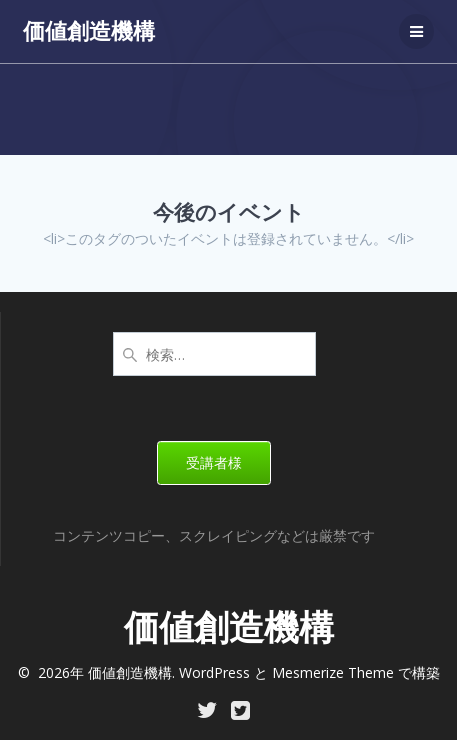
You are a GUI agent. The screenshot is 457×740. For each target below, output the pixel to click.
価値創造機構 (89, 31)
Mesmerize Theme (333, 672)
